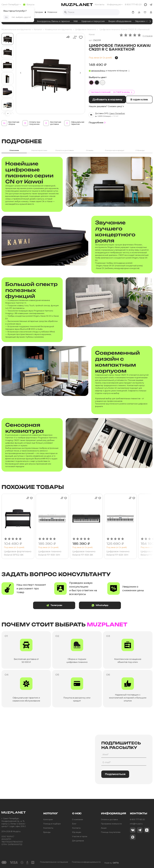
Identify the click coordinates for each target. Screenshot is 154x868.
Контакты (100, 5)
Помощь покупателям (111, 832)
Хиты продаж (35, 12)
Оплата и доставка (109, 820)
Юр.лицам (77, 832)
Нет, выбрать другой (21, 17)
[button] (8, 113)
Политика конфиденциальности (86, 862)
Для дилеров (78, 841)
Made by (112, 862)
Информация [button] (114, 5)
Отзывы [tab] (90, 150)
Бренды (47, 832)
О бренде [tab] (140, 150)
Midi (76, 21)
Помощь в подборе (52, 824)
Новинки (51, 12)
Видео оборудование (120, 21)
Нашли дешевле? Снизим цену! (106, 106)
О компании (77, 820)
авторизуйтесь (98, 71)
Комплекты (48, 828)
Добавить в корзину (108, 99)
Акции (104, 828)
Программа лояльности (111, 824)
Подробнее (98, 122)
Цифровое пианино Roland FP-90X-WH (50, 553)
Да (6, 17)
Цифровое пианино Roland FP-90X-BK (84, 553)
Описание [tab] (14, 150)
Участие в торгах (80, 837)
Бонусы (29, 5)
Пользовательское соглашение (54, 862)
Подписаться (115, 774)
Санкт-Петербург (10, 5)
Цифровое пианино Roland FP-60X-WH (118, 553)
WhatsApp (97, 605)
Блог (74, 824)
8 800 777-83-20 (137, 820)
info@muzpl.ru (136, 824)
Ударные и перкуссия (93, 21)
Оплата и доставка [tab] (64, 150)
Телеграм (57, 605)
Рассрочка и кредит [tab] (115, 150)
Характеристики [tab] (39, 150)
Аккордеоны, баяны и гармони (53, 21)
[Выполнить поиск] (65, 12)
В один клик (140, 99)
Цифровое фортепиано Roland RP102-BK (18, 553)
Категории (48, 820)
